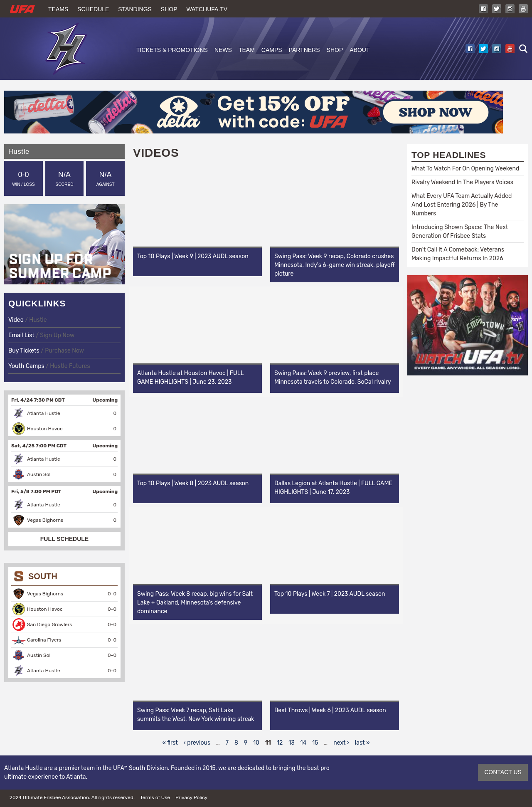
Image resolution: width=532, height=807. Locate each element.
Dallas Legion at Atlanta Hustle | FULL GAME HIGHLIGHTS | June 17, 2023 (333, 488)
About (360, 50)
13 (291, 743)
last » (362, 743)
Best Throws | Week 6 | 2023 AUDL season (330, 710)
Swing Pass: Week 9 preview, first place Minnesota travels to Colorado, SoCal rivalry (333, 378)
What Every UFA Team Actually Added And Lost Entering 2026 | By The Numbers (462, 205)
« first (170, 743)
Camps (272, 50)
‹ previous (197, 743)
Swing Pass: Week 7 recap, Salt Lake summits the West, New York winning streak (196, 715)
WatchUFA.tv (207, 9)
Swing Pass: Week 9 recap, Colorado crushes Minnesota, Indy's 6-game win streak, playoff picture (334, 265)
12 (280, 743)
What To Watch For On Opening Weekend (465, 169)
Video (17, 320)
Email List (21, 335)
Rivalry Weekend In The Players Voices (462, 182)
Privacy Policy (191, 797)
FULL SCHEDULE (64, 539)
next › (341, 743)
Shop (169, 9)
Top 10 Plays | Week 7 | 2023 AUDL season (330, 594)
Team (247, 50)
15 (315, 743)
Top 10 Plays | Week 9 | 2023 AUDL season (193, 256)
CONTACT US (503, 772)
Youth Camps (26, 366)
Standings (135, 9)
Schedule (93, 9)
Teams (58, 9)
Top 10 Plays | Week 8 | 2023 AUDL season (193, 483)
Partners (304, 50)
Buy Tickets (24, 351)
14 (304, 743)
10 (256, 743)
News (223, 50)
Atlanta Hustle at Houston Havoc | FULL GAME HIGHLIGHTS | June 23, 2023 (190, 378)
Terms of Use (155, 797)
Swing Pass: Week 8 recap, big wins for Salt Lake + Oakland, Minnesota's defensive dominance (195, 603)
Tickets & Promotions (172, 50)
